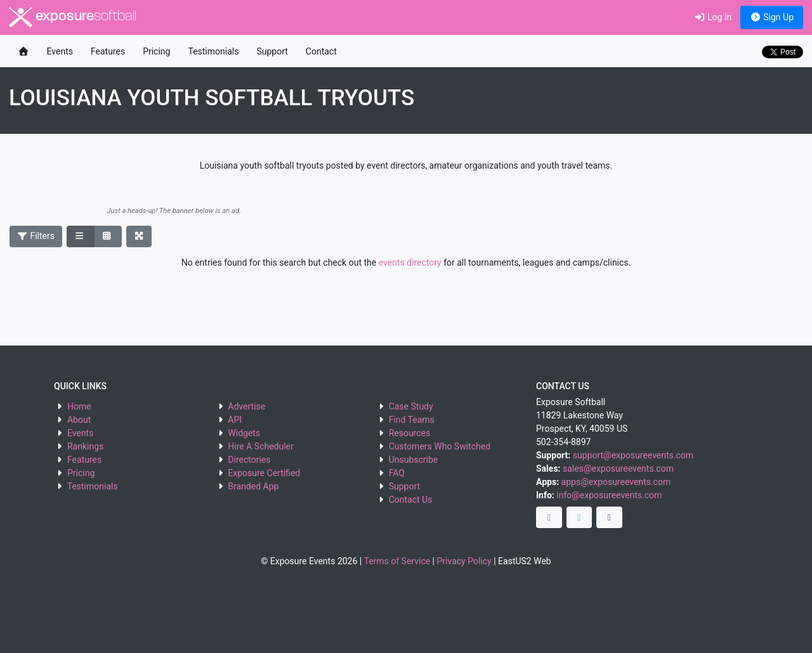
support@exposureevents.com (633, 455)
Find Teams (412, 420)
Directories (249, 460)
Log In (713, 17)
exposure (73, 17)
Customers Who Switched (440, 446)
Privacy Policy (464, 561)
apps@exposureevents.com (616, 482)
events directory (410, 262)
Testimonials (213, 51)
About (79, 420)
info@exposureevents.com (609, 495)
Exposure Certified (264, 473)
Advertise (246, 406)
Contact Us (411, 500)
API (235, 420)
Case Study (411, 406)
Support (272, 51)
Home (79, 406)
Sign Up (772, 17)
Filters (36, 236)
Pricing (156, 51)
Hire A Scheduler (260, 446)
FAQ (397, 473)
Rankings (85, 446)
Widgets (244, 433)
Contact (321, 51)
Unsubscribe (414, 460)
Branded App (253, 486)
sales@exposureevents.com (618, 469)
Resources (410, 433)
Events (60, 51)
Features (108, 51)
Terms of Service (397, 561)
